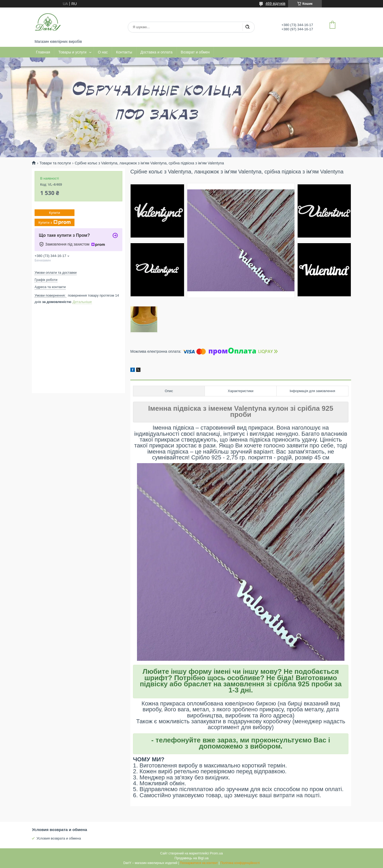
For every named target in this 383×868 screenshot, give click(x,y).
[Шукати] (247, 27)
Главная (43, 52)
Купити (55, 213)
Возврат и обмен (195, 52)
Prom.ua (216, 853)
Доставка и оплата (157, 52)
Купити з (54, 222)
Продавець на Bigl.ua (191, 858)
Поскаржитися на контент (199, 863)
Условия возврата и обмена (59, 838)
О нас (103, 52)
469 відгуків (275, 3)
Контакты (124, 52)
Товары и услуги (72, 52)
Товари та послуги (55, 163)
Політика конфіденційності (240, 863)
